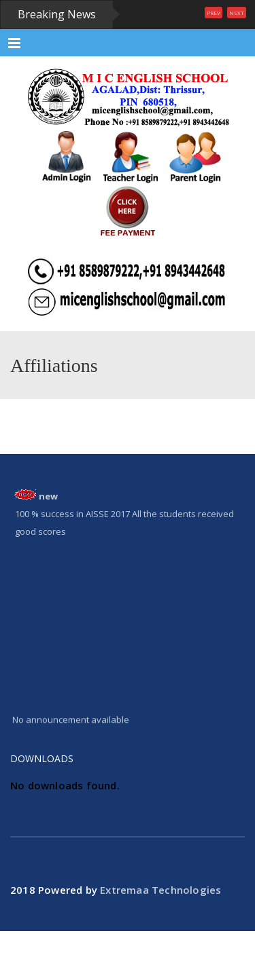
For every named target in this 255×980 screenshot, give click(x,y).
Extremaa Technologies (160, 890)
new (48, 496)
